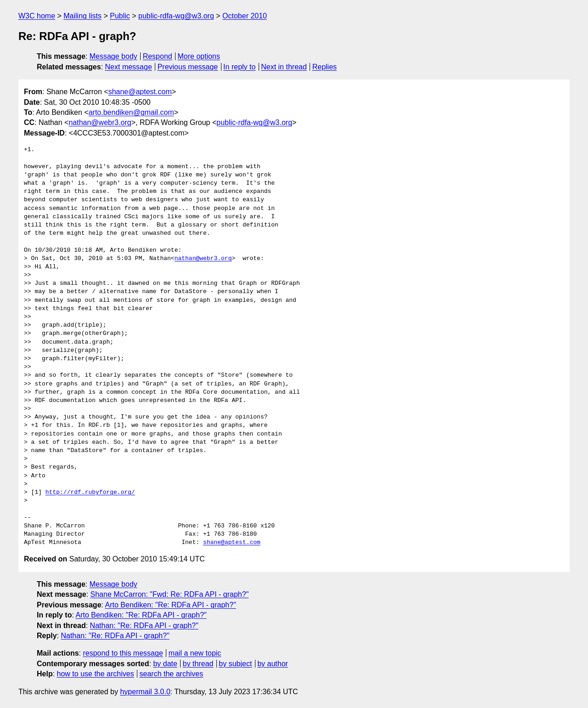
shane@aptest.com (140, 92)
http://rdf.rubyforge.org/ (90, 493)
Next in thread (284, 67)
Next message (129, 67)
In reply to (239, 67)
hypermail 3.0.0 (145, 692)
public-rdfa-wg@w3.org (176, 16)
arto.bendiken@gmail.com (131, 112)
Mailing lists (82, 16)
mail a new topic (195, 653)
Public (120, 16)
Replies (325, 67)
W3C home (37, 16)
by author (273, 664)
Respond (158, 56)
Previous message (188, 67)
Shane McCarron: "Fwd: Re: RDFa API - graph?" (170, 594)
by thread (198, 664)
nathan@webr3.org (100, 122)
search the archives (172, 674)
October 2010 (245, 16)
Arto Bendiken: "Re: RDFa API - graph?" (171, 605)
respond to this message (123, 653)
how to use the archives (96, 674)
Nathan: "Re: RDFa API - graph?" (144, 626)
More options (199, 56)
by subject (235, 664)
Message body (113, 56)
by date (165, 664)
